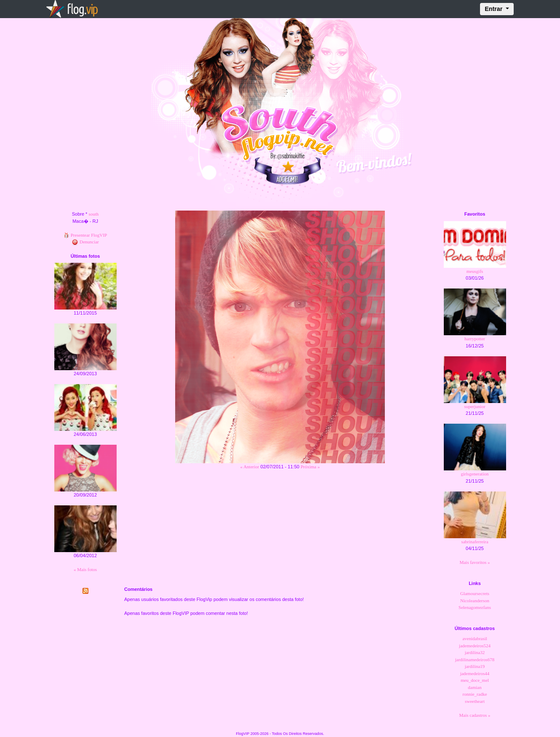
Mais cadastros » (475, 715)
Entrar (494, 9)
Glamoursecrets (475, 593)
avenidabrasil (475, 638)
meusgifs (475, 271)
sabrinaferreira (475, 542)
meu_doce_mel (475, 680)
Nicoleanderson (475, 601)
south (93, 214)
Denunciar (85, 242)
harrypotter (475, 339)
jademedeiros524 (475, 646)
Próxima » (310, 467)
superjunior (475, 406)
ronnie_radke (475, 694)
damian (475, 687)
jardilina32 (475, 652)
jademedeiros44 (475, 673)
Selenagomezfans (475, 607)
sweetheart (475, 701)
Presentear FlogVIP (85, 235)
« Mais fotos (85, 569)
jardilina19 (475, 666)
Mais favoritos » (475, 562)
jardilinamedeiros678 (475, 660)
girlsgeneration (475, 474)
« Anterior (250, 467)
